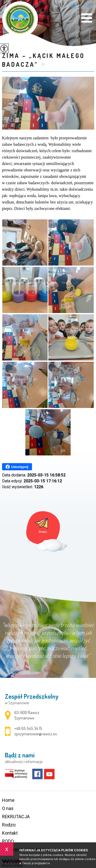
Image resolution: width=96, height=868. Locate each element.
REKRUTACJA (16, 817)
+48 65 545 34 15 (73, 6)
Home (8, 800)
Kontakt (10, 833)
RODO (8, 841)
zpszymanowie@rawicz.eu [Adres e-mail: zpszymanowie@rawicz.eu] (36, 734)
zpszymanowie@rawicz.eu (87, 5)
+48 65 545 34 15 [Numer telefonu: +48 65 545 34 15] (28, 728)
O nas (8, 808)
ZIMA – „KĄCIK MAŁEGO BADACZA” (43, 60)
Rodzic (9, 825)
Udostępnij (17, 467)
